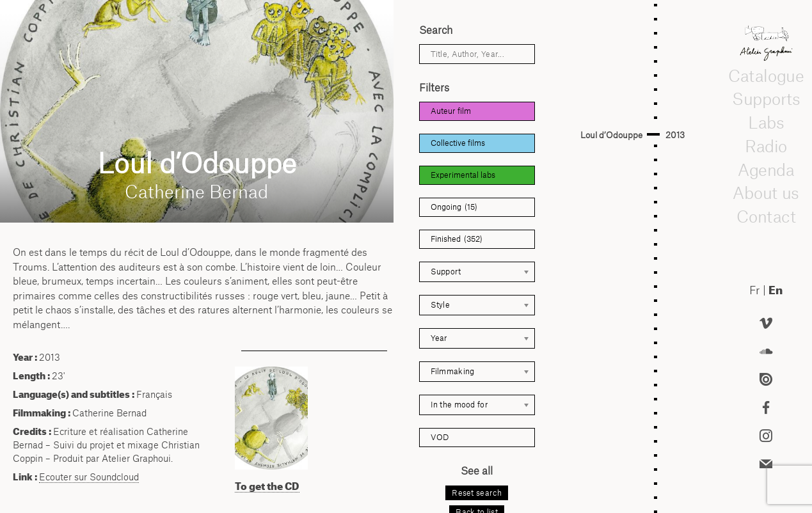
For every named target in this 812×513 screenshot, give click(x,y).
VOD (440, 437)
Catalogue (766, 75)
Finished (457, 239)
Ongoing (454, 207)
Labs (766, 123)
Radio (766, 146)
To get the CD (267, 486)
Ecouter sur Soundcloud (89, 477)
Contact (766, 217)
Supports (766, 99)
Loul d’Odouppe (611, 135)
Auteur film (451, 111)
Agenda (766, 170)
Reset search (477, 493)
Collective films (458, 143)
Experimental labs (463, 175)
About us (766, 193)
